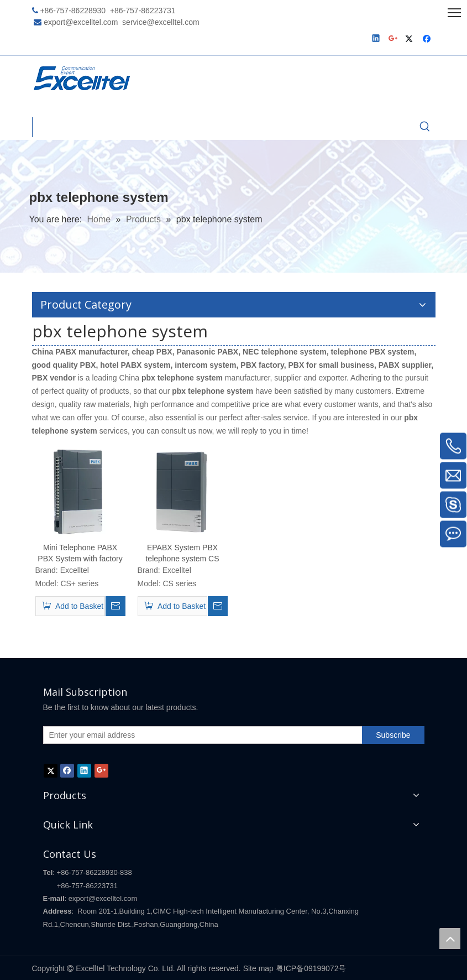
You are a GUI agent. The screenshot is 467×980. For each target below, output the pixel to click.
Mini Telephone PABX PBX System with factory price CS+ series (80, 554)
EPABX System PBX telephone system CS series (182, 554)
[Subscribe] (393, 735)
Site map (258, 968)
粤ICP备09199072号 (311, 968)
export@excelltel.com (81, 22)
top (450, 939)
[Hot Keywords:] (425, 127)
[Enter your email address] (201, 735)
